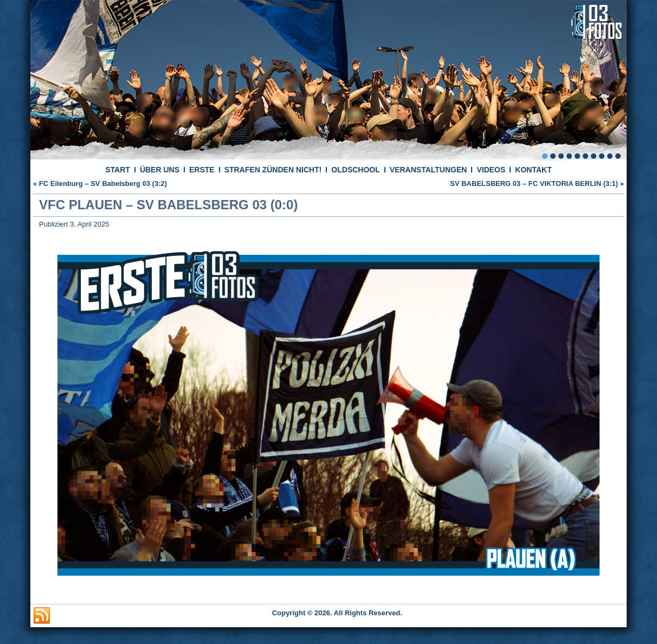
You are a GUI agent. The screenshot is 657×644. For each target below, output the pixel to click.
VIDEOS (491, 170)
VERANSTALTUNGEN (429, 170)
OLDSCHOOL (355, 170)
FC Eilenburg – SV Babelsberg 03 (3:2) (103, 183)
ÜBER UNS (160, 170)
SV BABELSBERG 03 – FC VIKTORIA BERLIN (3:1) (534, 183)
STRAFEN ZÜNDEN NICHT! (273, 170)
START (118, 170)
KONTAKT (533, 170)
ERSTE (202, 170)
